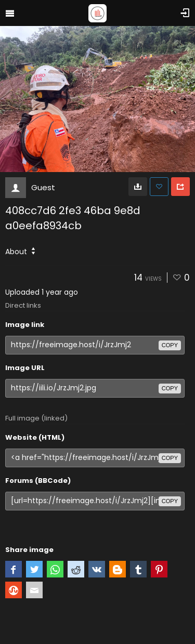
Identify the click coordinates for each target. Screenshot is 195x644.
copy (170, 345)
